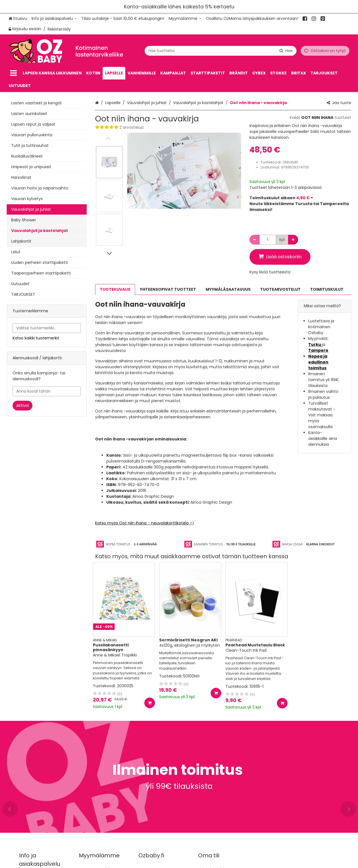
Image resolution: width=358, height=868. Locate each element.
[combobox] (221, 51)
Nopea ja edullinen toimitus (318, 362)
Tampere (318, 350)
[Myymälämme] (185, 19)
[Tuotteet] (13, 73)
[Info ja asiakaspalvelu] (54, 19)
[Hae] (286, 51)
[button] (168, 127)
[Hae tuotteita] (221, 51)
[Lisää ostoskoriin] (150, 703)
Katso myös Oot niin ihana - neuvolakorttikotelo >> (145, 523)
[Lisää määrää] (293, 240)
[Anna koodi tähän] (47, 391)
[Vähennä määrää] (255, 240)
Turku (315, 344)
